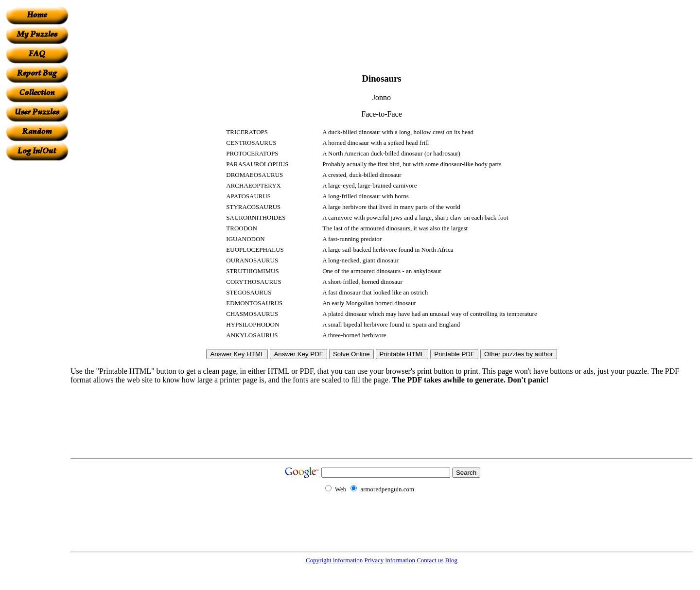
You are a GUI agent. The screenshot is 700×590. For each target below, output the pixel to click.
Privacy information (390, 560)
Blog (451, 560)
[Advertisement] (37, 307)
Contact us (430, 560)
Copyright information (334, 560)
